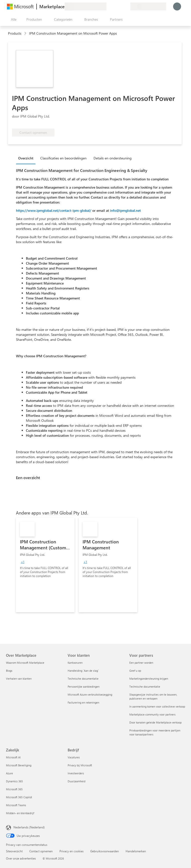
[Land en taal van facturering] (148, 6)
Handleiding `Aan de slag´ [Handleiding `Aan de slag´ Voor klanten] (83, 671)
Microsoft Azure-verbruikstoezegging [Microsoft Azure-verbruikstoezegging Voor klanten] (90, 694)
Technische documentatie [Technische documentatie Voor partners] (145, 687)
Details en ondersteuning (113, 158)
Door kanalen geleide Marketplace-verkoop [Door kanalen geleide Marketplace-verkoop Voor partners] (155, 722)
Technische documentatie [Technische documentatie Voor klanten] (83, 679)
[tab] (27, 158)
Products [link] (15, 33)
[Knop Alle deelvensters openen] (13, 19)
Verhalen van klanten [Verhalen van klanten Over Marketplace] (19, 679)
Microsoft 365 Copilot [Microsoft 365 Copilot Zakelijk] (19, 797)
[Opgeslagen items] (120, 6)
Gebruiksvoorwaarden (105, 851)
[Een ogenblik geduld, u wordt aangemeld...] (177, 6)
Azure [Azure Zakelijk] (9, 773)
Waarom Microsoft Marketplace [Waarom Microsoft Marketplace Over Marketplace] (25, 663)
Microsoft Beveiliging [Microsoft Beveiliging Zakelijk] (19, 765)
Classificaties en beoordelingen (63, 158)
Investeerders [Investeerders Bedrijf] (76, 773)
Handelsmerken (136, 851)
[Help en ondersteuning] (114, 6)
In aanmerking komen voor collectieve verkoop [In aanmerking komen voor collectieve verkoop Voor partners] (157, 706)
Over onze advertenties (21, 858)
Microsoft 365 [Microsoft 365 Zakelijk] (14, 789)
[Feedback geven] (108, 6)
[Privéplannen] (126, 6)
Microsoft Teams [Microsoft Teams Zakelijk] (16, 805)
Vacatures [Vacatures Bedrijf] (74, 757)
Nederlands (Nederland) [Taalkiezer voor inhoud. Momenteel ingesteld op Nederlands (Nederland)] (29, 827)
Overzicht (26, 158)
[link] (45, 565)
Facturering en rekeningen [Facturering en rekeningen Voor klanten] (83, 702)
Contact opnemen (41, 851)
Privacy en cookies (72, 851)
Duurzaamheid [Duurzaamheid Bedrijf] (76, 781)
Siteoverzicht (14, 851)
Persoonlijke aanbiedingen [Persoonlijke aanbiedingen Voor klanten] (84, 687)
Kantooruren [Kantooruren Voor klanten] (75, 663)
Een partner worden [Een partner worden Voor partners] (141, 663)
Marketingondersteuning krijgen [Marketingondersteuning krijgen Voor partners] (149, 679)
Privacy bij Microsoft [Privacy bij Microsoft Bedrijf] (80, 765)
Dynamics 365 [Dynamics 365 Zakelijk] (14, 781)
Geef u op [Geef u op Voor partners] (135, 671)
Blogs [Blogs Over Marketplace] (9, 671)
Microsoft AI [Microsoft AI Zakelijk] (13, 757)
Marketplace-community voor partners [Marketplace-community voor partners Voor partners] (152, 714)
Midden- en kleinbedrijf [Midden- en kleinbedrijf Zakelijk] (20, 813)
